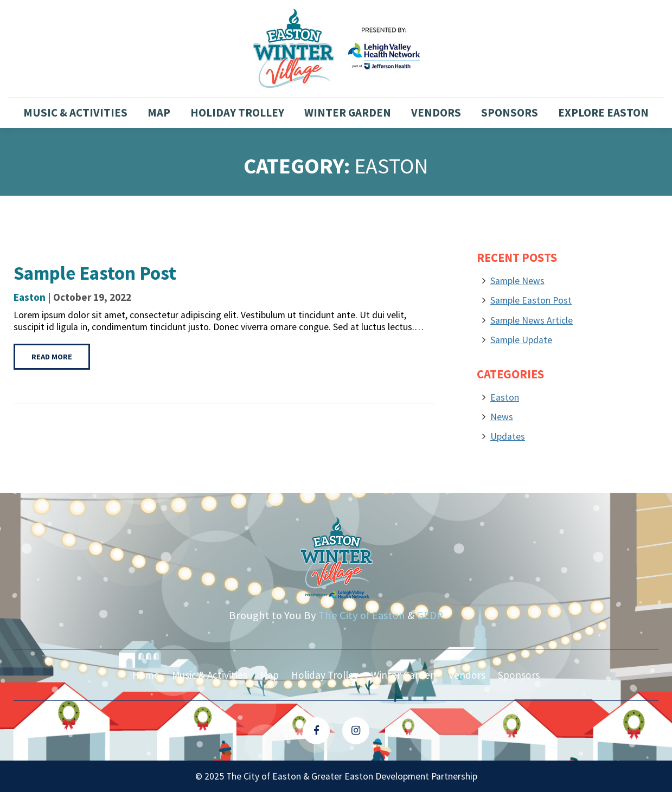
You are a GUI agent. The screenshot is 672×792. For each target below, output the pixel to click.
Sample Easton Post (531, 300)
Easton (30, 297)
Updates (508, 436)
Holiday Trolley (237, 113)
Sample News (517, 281)
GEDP (430, 615)
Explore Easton (603, 113)
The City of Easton (362, 615)
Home (146, 675)
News (502, 417)
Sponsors (510, 113)
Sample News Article (532, 320)
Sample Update (521, 340)
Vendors (436, 113)
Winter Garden (348, 113)
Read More (52, 357)
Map (159, 113)
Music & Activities (75, 113)
